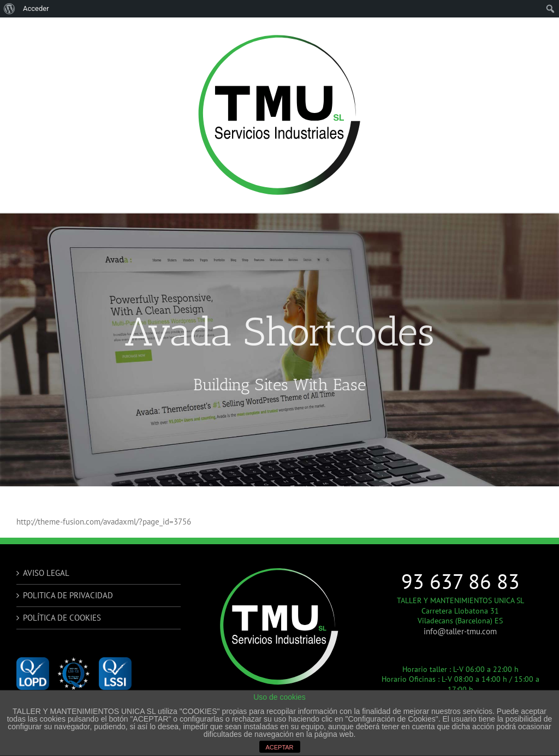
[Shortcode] (279, 350)
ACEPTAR (279, 747)
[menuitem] (10, 9)
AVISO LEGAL (46, 573)
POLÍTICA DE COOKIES (62, 618)
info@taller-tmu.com (460, 631)
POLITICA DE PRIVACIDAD (68, 595)
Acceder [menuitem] (36, 8)
